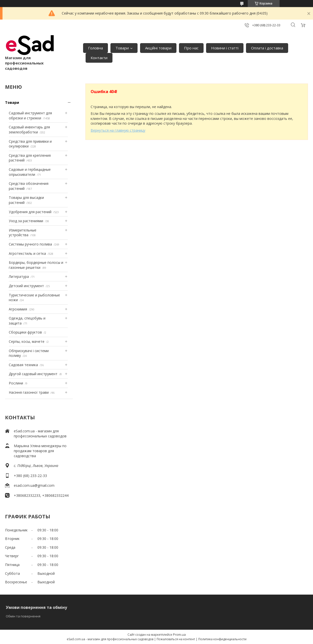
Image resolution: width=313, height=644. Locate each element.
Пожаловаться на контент (176, 639)
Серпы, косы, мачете (27, 341)
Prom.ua (179, 634)
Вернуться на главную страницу (118, 130)
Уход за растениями (26, 221)
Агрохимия (18, 309)
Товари (122, 48)
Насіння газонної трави (29, 392)
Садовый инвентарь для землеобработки (29, 130)
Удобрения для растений (30, 212)
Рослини (16, 383)
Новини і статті (225, 48)
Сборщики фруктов (25, 332)
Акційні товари (158, 48)
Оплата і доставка (267, 48)
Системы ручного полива (30, 244)
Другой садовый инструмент (33, 374)
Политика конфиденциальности (222, 639)
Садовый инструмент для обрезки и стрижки (30, 115)
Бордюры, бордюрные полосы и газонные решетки (36, 265)
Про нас (191, 48)
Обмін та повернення (23, 616)
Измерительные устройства (23, 233)
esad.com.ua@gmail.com (34, 485)
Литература (19, 276)
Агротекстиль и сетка (27, 253)
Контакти (99, 58)
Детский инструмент (26, 286)
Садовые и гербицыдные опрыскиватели (30, 172)
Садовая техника (23, 365)
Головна (96, 48)
